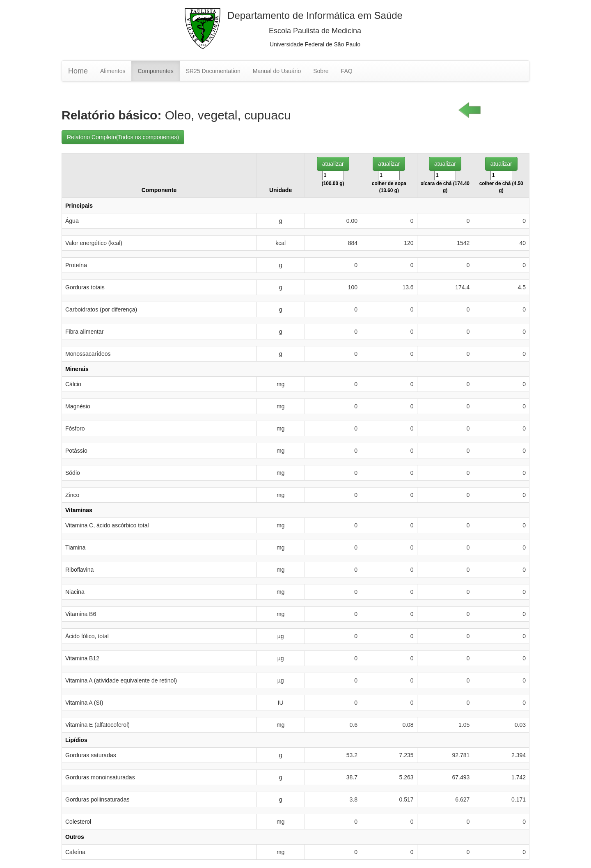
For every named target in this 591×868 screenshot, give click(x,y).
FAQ (347, 71)
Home (78, 71)
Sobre (321, 71)
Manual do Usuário (277, 71)
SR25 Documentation (213, 71)
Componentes (155, 71)
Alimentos (113, 71)
